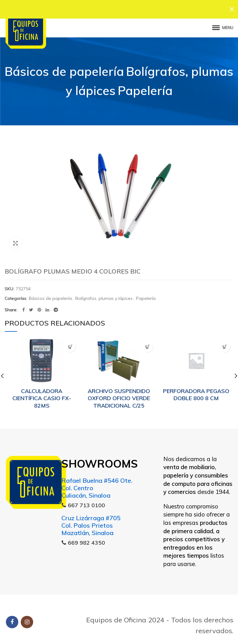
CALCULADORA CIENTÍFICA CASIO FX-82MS (42, 395)
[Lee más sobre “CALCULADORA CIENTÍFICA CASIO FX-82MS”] (70, 344)
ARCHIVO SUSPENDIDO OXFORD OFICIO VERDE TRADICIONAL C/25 (119, 395)
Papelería (145, 87)
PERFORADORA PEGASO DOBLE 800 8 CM (196, 391)
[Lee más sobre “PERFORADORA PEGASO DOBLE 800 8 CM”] (225, 344)
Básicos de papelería (64, 68)
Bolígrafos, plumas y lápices (104, 295)
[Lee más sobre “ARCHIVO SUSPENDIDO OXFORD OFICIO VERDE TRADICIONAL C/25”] (148, 344)
